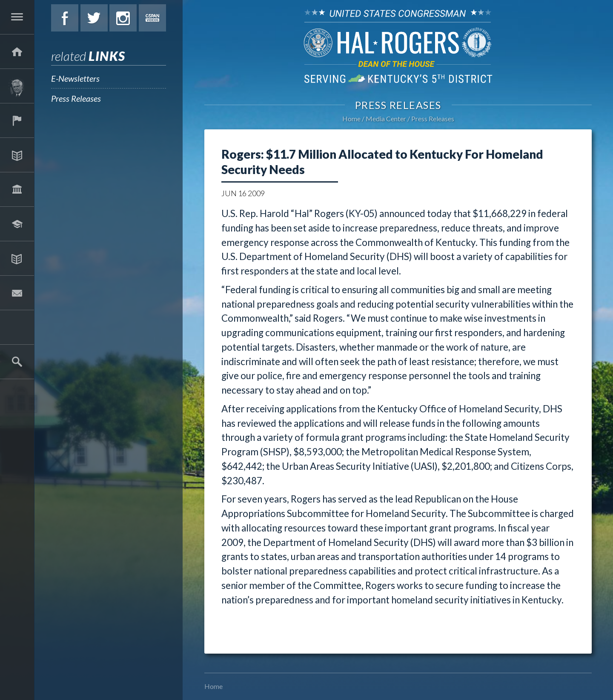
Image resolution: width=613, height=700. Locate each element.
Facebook (65, 18)
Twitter (94, 18)
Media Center (17, 258)
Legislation (17, 189)
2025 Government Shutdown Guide (17, 327)
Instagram (123, 18)
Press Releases (76, 98)
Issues (17, 155)
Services (17, 120)
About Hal (17, 86)
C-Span (152, 18)
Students (17, 224)
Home (351, 119)
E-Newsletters (75, 78)
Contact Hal (17, 293)
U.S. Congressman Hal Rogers (398, 46)
